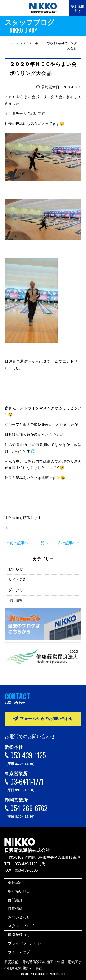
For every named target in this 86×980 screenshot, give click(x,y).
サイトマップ (19, 952)
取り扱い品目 (19, 891)
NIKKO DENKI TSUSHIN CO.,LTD (48, 974)
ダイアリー (17, 590)
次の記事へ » (68, 543)
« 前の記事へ (17, 543)
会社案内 (15, 883)
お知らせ (16, 569)
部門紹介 (15, 900)
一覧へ (43, 543)
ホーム (15, 43)
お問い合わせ (19, 917)
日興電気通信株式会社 (27, 842)
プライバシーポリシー (26, 943)
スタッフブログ (21, 926)
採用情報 (16, 601)
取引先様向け (78, 8)
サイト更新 (17, 580)
